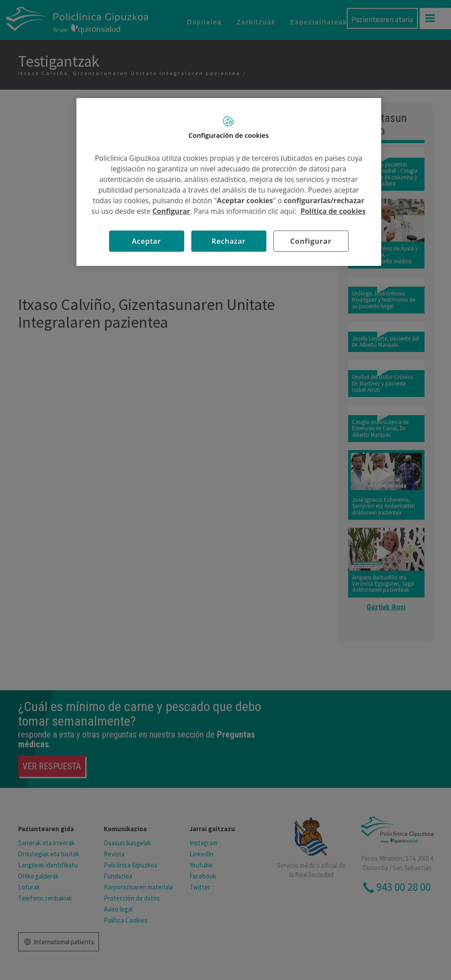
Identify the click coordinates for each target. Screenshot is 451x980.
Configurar (171, 211)
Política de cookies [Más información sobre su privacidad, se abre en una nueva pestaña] (333, 211)
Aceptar (147, 241)
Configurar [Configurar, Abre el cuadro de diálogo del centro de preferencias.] (311, 241)
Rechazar (229, 241)
